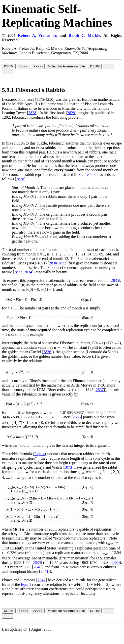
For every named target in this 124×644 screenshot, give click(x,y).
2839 (37, 563)
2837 (100, 390)
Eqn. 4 (39, 454)
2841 (44, 571)
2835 (115, 280)
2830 (53, 263)
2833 (18, 272)
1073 (68, 467)
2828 (32, 113)
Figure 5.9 (86, 174)
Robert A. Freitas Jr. (37, 35)
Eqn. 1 (26, 584)
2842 (42, 580)
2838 (77, 417)
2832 (62, 263)
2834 (28, 272)
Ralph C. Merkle (84, 35)
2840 (37, 567)
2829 (71, 113)
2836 (47, 352)
